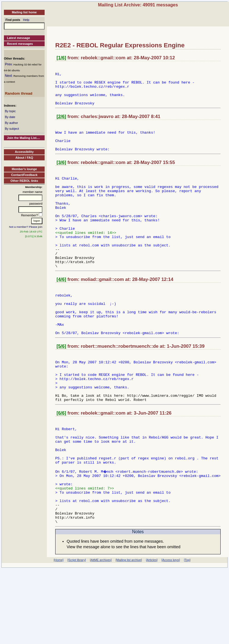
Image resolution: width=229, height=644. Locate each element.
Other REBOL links (24, 181)
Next (8, 76)
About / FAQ (24, 158)
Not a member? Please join (26, 227)
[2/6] (62, 124)
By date (10, 117)
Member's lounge (24, 169)
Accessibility (24, 152)
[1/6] (62, 58)
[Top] (187, 629)
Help (26, 20)
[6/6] (62, 463)
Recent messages (20, 44)
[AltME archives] (101, 629)
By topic (10, 111)
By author (11, 123)
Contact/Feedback (24, 175)
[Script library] (77, 629)
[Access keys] (171, 629)
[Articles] (152, 629)
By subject (12, 129)
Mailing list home (24, 12)
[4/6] (62, 311)
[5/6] (62, 387)
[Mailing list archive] (129, 629)
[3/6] (62, 175)
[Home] (59, 629)
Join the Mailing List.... (23, 138)
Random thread (19, 93)
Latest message (19, 38)
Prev (8, 64)
